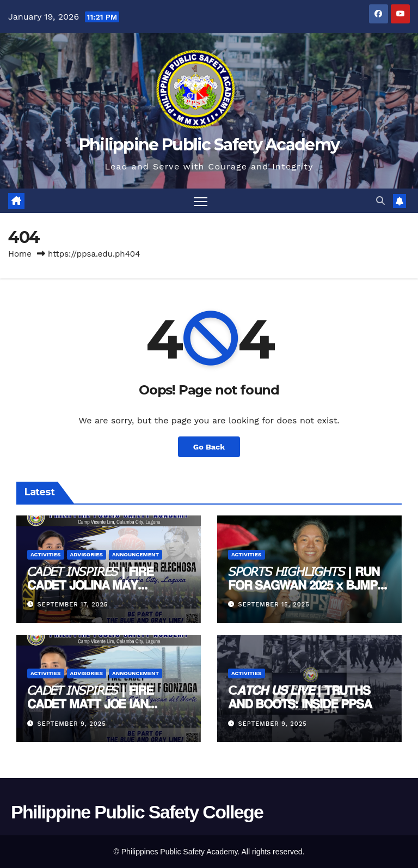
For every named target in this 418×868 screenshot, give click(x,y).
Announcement (136, 554)
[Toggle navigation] (201, 201)
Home (20, 254)
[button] (380, 201)
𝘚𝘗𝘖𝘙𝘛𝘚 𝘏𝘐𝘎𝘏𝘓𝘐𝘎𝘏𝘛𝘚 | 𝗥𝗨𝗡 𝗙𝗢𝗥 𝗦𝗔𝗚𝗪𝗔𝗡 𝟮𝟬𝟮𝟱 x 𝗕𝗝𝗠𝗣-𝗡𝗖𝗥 (305, 585)
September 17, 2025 (73, 605)
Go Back (209, 447)
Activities (46, 554)
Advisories (87, 554)
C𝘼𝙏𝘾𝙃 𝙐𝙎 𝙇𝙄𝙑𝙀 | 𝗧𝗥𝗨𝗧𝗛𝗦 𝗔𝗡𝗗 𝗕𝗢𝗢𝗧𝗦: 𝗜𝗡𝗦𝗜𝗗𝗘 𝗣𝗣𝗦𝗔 (300, 697)
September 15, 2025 (274, 605)
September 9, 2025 (72, 724)
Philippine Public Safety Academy (209, 145)
